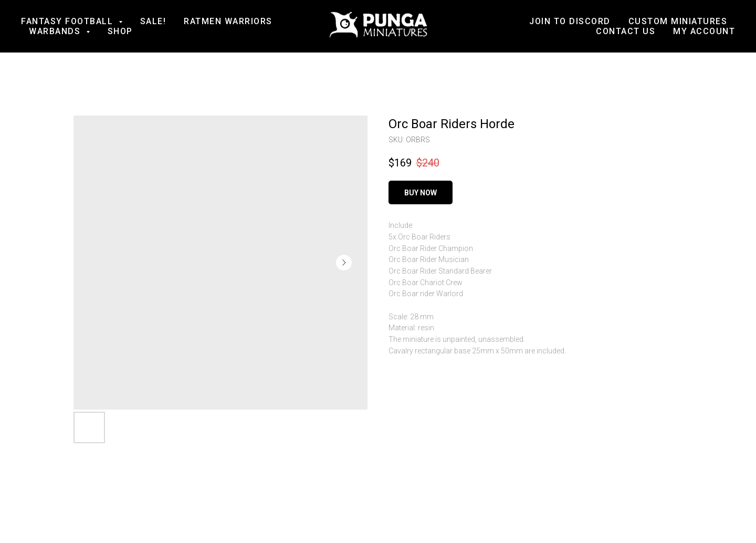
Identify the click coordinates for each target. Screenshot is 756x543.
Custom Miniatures (678, 21)
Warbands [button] (56, 31)
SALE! (153, 21)
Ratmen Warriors (228, 21)
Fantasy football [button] (69, 21)
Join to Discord (570, 21)
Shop (120, 31)
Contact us (626, 31)
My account (704, 31)
